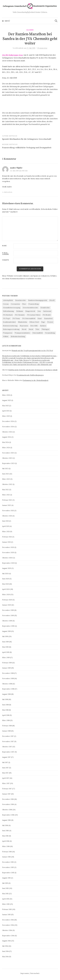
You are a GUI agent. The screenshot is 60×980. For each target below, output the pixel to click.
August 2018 (6, 694)
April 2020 (6, 589)
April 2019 (6, 652)
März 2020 (6, 594)
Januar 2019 (6, 668)
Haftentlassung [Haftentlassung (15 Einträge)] (9, 311)
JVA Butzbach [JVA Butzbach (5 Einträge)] (8, 315)
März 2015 (6, 904)
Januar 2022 (7, 505)
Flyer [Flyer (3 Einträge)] (24, 304)
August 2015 (6, 878)
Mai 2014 (5, 957)
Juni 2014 (5, 951)
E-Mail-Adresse (5, 254)
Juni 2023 (6, 474)
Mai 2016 (5, 836)
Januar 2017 (6, 794)
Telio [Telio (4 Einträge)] (37, 329)
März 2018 (6, 720)
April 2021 (6, 526)
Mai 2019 (5, 647)
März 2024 (6, 448)
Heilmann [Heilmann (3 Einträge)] (20, 311)
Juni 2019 (5, 642)
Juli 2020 (5, 574)
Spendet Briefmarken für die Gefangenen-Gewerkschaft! (27, 139)
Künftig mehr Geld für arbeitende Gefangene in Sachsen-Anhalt (33, 370)
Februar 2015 (7, 909)
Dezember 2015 (8, 862)
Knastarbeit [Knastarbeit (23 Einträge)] (48, 318)
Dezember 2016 (8, 799)
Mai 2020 (5, 584)
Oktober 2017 (7, 747)
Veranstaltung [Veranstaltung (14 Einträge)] (50, 333)
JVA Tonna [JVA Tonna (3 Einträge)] (16, 318)
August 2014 (6, 941)
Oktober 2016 (7, 810)
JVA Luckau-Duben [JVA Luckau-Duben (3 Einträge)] (34, 315)
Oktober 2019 (7, 621)
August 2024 (7, 437)
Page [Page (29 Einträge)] (43, 322)
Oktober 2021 (7, 516)
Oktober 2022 (7, 484)
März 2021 (6, 532)
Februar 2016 (7, 852)
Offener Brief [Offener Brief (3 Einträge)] (34, 322)
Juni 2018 (5, 705)
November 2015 (8, 867)
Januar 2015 (6, 915)
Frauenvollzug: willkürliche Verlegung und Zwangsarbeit (27, 148)
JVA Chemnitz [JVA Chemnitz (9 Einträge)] (20, 315)
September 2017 (8, 752)
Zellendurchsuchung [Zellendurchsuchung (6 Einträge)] (18, 336)
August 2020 (7, 568)
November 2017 (8, 741)
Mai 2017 (5, 773)
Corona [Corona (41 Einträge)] (6, 304)
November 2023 (8, 453)
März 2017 (6, 783)
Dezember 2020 (8, 547)
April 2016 (6, 841)
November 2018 (8, 678)
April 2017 (6, 778)
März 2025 (6, 416)
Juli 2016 (5, 825)
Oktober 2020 (7, 558)
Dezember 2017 (8, 736)
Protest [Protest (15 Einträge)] (50, 322)
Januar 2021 (6, 542)
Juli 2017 (5, 762)
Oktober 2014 (7, 930)
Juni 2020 (6, 579)
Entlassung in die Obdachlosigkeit (36, 380)
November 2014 (8, 925)
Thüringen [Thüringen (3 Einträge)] (45, 329)
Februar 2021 (7, 537)
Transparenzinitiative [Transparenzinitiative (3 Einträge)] (22, 333)
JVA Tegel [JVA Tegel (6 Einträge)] (7, 318)
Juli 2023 (5, 469)
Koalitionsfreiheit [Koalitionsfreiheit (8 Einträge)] (9, 322)
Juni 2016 (5, 831)
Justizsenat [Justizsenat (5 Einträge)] (47, 311)
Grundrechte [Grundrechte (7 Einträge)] (45, 308)
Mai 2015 (5, 894)
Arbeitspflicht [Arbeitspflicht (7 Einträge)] (8, 300)
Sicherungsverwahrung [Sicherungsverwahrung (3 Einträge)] (11, 329)
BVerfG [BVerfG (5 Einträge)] (52, 300)
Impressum (25, 973)
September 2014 (8, 936)
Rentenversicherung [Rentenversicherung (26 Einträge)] (10, 326)
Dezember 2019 (8, 610)
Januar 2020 (7, 605)
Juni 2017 (5, 768)
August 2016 (6, 820)
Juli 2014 (5, 946)
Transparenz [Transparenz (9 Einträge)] (8, 333)
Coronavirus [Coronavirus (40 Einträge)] (15, 304)
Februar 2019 (7, 663)
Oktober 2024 (7, 432)
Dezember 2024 (8, 421)
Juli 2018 (5, 699)
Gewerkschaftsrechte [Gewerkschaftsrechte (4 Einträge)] (30, 308)
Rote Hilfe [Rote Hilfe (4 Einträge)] (34, 326)
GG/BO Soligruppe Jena (12, 55)
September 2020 (8, 563)
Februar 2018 (7, 726)
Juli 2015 (5, 883)
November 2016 (8, 804)
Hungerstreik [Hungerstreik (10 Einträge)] (30, 311)
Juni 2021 (5, 521)
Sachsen (30, 30)
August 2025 (7, 400)
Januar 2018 (6, 731)
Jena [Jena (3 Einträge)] (39, 311)
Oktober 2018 (7, 684)
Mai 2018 (5, 710)
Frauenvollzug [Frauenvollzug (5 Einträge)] (34, 304)
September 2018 (8, 689)
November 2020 (8, 552)
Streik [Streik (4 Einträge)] (24, 329)
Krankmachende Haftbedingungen (30, 375)
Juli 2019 (5, 636)
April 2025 (6, 411)
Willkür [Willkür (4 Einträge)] (6, 336)
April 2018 (6, 715)
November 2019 (8, 615)
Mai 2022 (5, 490)
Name (4, 246)
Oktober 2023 (7, 458)
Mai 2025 (5, 406)
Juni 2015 (5, 888)
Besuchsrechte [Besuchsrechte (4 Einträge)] (21, 300)
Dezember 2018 (8, 673)
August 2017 (6, 757)
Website (5, 260)
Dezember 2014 (8, 920)
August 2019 (6, 631)
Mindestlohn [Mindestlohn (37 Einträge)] (23, 322)
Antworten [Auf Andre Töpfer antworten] (8, 192)
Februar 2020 (7, 600)
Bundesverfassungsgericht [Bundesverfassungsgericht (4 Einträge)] (38, 300)
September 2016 (8, 815)
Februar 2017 (7, 789)
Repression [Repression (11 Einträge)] (24, 326)
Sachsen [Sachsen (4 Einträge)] (43, 326)
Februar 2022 (7, 500)
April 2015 (6, 899)
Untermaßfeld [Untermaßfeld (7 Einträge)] (38, 333)
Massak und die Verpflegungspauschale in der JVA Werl (32, 351)
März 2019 (6, 657)
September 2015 (8, 873)
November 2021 (8, 511)
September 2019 (8, 626)
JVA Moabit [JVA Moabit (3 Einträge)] (47, 315)
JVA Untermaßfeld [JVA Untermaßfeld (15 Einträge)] (29, 318)
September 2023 (8, 463)
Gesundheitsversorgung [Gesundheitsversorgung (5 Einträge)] (12, 308)
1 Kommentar (42, 48)
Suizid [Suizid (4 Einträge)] (31, 329)
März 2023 (6, 479)
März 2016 (6, 846)
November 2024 (8, 427)
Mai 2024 (5, 442)
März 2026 (6, 395)
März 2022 (6, 495)
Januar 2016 (6, 857)
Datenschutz (35, 973)
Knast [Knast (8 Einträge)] (40, 318)
